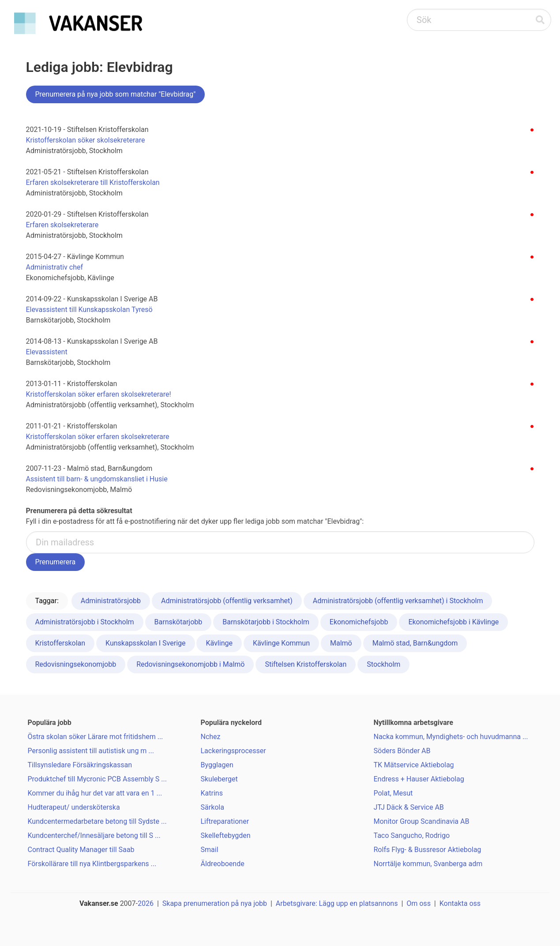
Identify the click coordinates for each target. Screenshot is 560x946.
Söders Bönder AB (402, 751)
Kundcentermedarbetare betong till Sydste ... (97, 821)
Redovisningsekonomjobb (76, 664)
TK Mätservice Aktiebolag (414, 765)
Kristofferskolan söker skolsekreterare (86, 140)
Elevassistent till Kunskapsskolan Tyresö (89, 310)
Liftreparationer (225, 821)
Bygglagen (217, 765)
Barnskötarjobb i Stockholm (266, 622)
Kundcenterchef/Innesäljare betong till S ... (94, 835)
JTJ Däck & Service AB (409, 807)
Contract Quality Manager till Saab (81, 850)
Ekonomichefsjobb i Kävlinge (453, 622)
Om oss (419, 903)
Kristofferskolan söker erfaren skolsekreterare (98, 437)
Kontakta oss (460, 903)
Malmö (341, 643)
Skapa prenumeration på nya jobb (215, 903)
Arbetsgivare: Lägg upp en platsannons (337, 903)
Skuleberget (219, 779)
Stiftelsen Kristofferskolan (306, 664)
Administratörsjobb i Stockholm (85, 622)
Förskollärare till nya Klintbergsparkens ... (92, 864)
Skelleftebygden (226, 835)
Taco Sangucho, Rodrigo (412, 835)
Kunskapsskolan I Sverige (145, 643)
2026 (146, 903)
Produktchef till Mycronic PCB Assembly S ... (97, 779)
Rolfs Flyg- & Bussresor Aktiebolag (428, 850)
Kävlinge (219, 643)
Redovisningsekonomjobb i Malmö (190, 664)
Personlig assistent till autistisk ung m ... (91, 751)
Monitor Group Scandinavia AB (422, 821)
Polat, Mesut (393, 793)
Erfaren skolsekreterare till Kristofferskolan (93, 182)
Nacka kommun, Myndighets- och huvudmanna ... (451, 737)
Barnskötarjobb (179, 622)
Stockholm (383, 664)
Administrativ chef (55, 267)
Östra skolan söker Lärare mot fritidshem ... (96, 737)
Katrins (212, 793)
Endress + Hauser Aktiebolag (419, 779)
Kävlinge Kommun (281, 643)
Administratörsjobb (111, 601)
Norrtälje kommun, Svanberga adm (428, 864)
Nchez (211, 737)
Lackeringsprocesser (233, 751)
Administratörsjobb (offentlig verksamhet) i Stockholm (398, 601)
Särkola (212, 807)
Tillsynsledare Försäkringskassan (80, 765)
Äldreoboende (223, 864)
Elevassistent (47, 352)
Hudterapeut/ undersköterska (74, 807)
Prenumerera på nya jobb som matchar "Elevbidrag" (116, 94)
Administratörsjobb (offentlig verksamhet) (227, 601)
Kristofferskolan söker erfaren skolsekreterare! (99, 394)
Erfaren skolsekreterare (62, 225)
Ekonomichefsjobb (359, 622)
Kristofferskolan (60, 643)
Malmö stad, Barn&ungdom (415, 643)
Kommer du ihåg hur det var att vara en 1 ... (95, 793)
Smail (210, 850)
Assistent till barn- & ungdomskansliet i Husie (97, 479)
